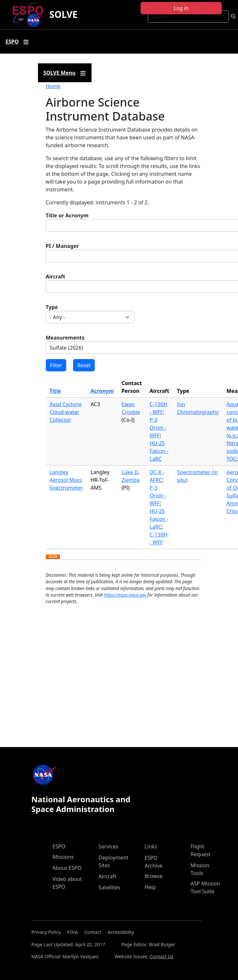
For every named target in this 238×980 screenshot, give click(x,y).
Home (53, 86)
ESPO (59, 846)
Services (108, 846)
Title (55, 391)
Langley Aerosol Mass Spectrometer (66, 480)
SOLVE (63, 14)
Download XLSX (53, 557)
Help (150, 887)
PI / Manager (63, 246)
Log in (181, 8)
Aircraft (56, 277)
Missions (63, 857)
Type (52, 307)
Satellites (109, 887)
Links (151, 846)
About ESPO (67, 868)
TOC (232, 459)
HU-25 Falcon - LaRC (159, 451)
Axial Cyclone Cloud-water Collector (66, 412)
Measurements (65, 338)
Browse (153, 876)
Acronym (102, 391)
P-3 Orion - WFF (158, 428)
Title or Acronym (67, 215)
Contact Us (162, 956)
